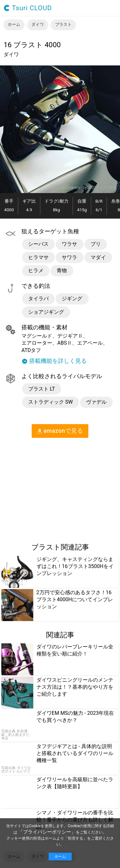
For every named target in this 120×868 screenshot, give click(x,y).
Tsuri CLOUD (28, 8)
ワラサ (69, 244)
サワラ (69, 257)
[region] (54, 488)
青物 (62, 270)
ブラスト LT (42, 389)
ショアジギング (46, 312)
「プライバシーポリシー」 (47, 832)
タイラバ (38, 299)
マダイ (98, 257)
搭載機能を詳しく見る (54, 361)
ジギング (72, 299)
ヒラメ (36, 270)
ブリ (96, 244)
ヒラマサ (38, 257)
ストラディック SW (51, 402)
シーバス (38, 244)
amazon (60, 431)
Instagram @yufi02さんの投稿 (89, 188)
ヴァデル (96, 402)
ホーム (60, 857)
